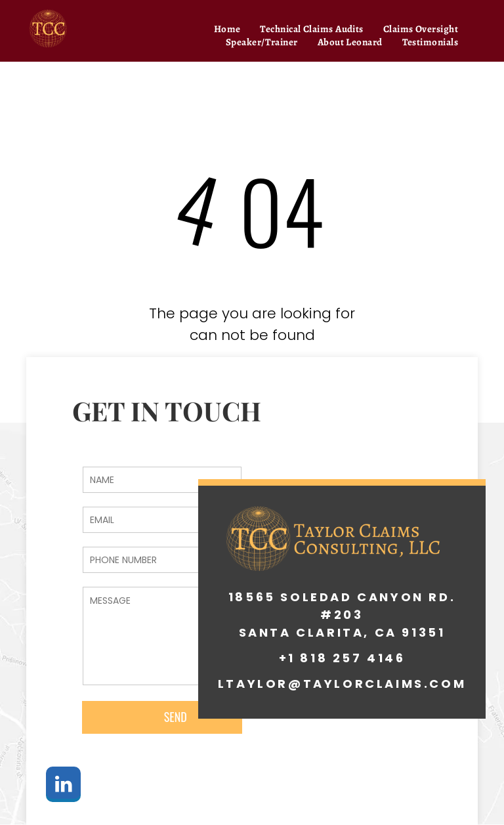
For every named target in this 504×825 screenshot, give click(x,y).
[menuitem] (227, 29)
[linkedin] (63, 786)
